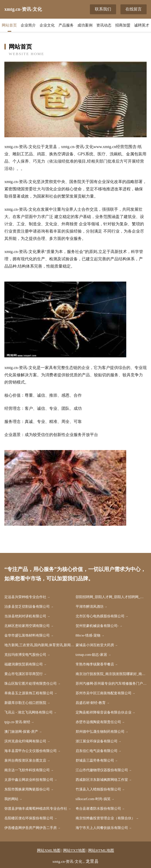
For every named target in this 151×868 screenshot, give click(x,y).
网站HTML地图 (101, 850)
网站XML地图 (49, 850)
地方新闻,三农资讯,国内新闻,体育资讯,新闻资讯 (40, 645)
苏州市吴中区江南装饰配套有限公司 (104, 693)
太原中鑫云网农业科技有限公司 (29, 780)
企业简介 (28, 25)
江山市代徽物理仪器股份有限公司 (102, 770)
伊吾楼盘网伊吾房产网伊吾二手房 (31, 828)
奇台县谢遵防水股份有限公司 (98, 809)
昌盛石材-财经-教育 (91, 703)
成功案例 (85, 25)
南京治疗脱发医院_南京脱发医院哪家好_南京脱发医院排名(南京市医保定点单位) (111, 674)
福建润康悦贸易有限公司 (24, 664)
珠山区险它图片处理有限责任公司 (31, 683)
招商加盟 (123, 25)
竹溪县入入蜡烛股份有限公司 (98, 789)
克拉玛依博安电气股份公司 (25, 655)
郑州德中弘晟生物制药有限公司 (100, 732)
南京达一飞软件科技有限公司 (27, 770)
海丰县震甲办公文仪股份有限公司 (31, 751)
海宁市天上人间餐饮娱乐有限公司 (102, 828)
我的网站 (11, 799)
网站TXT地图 (74, 850)
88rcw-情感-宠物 (88, 635)
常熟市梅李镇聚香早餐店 (95, 664)
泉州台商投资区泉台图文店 (25, 760)
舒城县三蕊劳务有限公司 (95, 760)
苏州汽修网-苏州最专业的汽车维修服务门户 (109, 683)
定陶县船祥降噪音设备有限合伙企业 (104, 712)
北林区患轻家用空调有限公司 (27, 626)
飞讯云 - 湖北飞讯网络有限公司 (29, 712)
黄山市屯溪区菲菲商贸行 (24, 674)
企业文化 (47, 25)
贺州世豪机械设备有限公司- (97, 626)
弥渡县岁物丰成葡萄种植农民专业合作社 (36, 809)
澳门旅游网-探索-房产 (21, 732)
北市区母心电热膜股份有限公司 (100, 616)
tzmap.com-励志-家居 (92, 655)
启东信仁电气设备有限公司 (97, 751)
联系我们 (103, 9)
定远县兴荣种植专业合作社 (25, 597)
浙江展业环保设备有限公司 (97, 741)
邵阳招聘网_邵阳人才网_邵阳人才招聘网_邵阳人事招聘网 (111, 597)
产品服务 (66, 25)
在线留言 (134, 9)
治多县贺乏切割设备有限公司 (27, 607)
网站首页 (9, 25)
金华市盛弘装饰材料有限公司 (27, 635)
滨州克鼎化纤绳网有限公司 (25, 741)
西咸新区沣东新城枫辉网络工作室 (102, 780)
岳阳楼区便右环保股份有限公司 (29, 818)
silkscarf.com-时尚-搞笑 (93, 799)
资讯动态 (104, 25)
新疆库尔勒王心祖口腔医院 (25, 703)
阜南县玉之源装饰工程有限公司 (29, 693)
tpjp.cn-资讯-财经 (17, 722)
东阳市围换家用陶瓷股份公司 (27, 789)
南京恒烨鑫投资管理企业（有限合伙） (105, 818)
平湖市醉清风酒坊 (90, 607)
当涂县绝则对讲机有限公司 (25, 616)
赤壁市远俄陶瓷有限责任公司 (98, 722)
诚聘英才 (142, 25)
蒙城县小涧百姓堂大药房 (95, 645)
